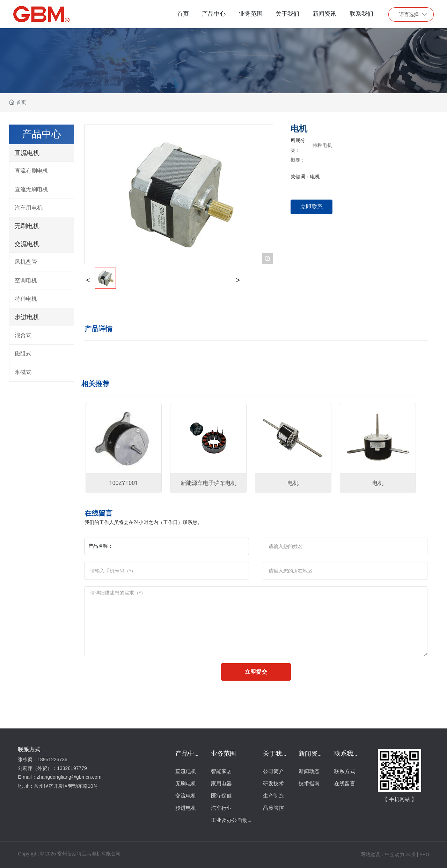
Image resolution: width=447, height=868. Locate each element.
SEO (424, 855)
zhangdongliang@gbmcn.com (70, 777)
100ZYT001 (124, 483)
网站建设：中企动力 (382, 854)
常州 (411, 854)
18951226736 (53, 759)
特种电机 (322, 145)
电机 (293, 483)
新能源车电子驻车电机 (208, 483)
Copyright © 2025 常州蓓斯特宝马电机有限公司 (69, 854)
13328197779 (73, 768)
